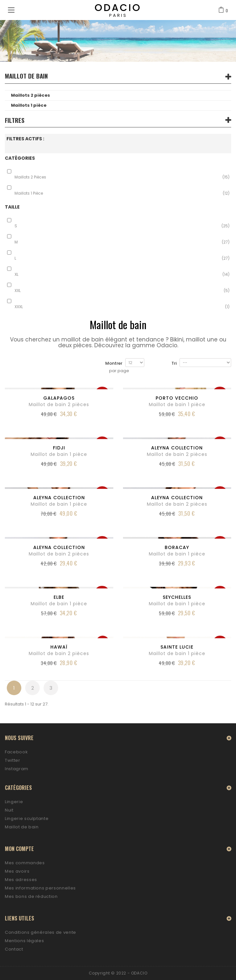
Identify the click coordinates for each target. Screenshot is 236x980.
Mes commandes (25, 863)
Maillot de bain (22, 827)
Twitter (13, 760)
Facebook (16, 752)
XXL (122, 291)
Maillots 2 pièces (31, 95)
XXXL (122, 307)
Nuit (9, 810)
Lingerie (14, 802)
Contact (14, 949)
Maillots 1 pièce (29, 105)
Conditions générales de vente (41, 932)
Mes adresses (21, 880)
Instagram (17, 769)
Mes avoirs (17, 871)
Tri (174, 363)
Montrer (114, 363)
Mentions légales (24, 941)
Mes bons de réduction (31, 896)
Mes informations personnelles (40, 888)
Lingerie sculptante (27, 818)
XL (122, 275)
